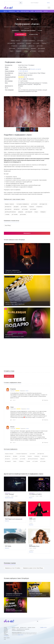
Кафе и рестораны (25, 11)
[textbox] (12, 2)
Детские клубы (39, 11)
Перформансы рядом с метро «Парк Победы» (33, 568)
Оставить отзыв (33, 34)
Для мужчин (32, 46)
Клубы (32, 11)
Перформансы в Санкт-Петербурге (13, 568)
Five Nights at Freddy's (35, 494)
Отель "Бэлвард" (9, 494)
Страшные (44, 43)
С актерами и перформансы (29, 41)
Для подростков (11, 43)
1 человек (25, 51)
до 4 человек (40, 41)
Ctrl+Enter (6, 636)
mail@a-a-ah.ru (20, 635)
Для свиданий (41, 48)
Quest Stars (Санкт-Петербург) (28, 30)
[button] (49, 97)
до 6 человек (12, 48)
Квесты (5, 11)
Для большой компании (23, 48)
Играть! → (31, 498)
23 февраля (18, 51)
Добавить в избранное (23, 19)
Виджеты (14, 629)
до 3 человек (36, 43)
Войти (48, 3)
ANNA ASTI (32, 519)
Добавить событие (31, 628)
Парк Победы (8, 225)
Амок (27, 391)
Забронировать (20, 34)
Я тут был (34, 19)
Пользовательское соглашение (23, 629)
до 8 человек (41, 51)
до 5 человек (40, 46)
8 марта (12, 51)
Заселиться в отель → (10, 498)
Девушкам (33, 48)
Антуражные (14, 46)
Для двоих (29, 43)
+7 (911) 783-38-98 (23, 71)
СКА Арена (8, 546)
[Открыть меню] (49, 8)
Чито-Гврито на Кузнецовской (14, 519)
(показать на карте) (36, 69)
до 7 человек (33, 51)
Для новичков (23, 46)
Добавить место (23, 628)
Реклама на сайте (15, 628)
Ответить (45, 400)
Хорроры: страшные (15, 41)
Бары (18, 11)
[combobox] (12, 3)
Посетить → (7, 521)
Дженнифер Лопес (34, 546)
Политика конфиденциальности (18, 631)
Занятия (46, 11)
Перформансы (12, 11)
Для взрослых (21, 43)
